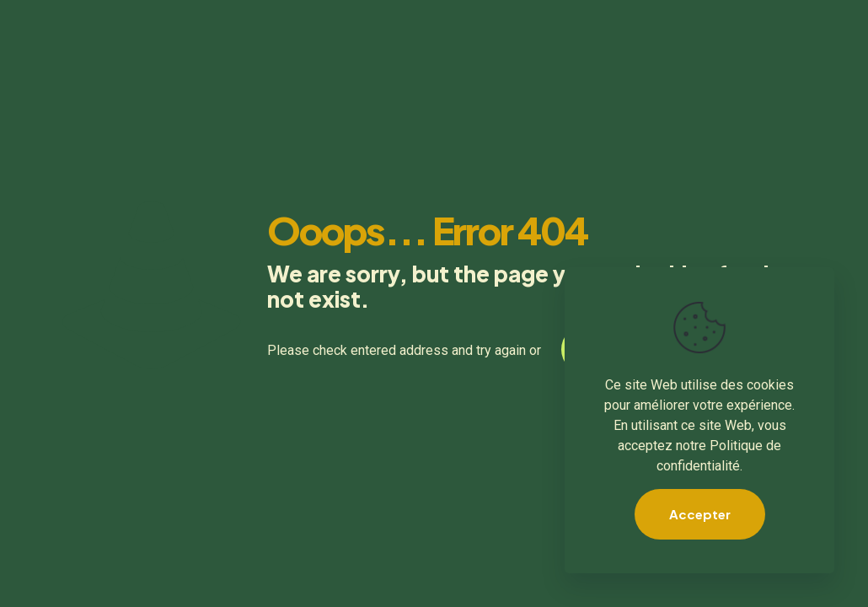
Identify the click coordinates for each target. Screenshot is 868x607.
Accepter (700, 514)
